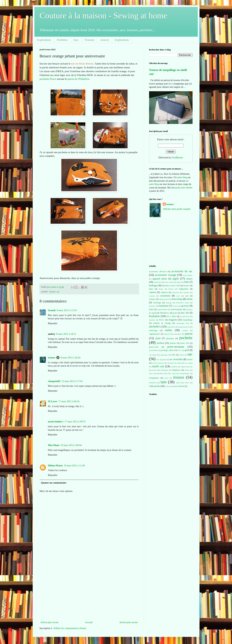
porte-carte (154, 347)
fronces (175, 306)
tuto (164, 382)
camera (153, 292)
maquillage (188, 320)
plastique (170, 338)
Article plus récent (49, 622)
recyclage (153, 355)
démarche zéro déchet (182, 188)
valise (178, 383)
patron (189, 334)
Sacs (76, 40)
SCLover (53, 401)
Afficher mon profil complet (177, 209)
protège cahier (168, 350)
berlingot (154, 285)
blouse (171, 289)
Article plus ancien (129, 622)
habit (151, 309)
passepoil (177, 334)
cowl (178, 296)
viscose (168, 386)
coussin (152, 296)
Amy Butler (188, 275)
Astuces (105, 40)
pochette (186, 338)
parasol (167, 334)
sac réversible (176, 359)
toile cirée (171, 373)
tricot (166, 378)
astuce (190, 279)
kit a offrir (171, 316)
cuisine (152, 299)
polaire (173, 343)
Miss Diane (54, 445)
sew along (188, 363)
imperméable (162, 309)
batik (179, 282)
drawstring (177, 299)
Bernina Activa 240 (171, 286)
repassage (164, 355)
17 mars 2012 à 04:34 (69, 401)
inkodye (189, 309)
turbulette (153, 383)
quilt (187, 350)
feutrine (152, 306)
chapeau (164, 292)
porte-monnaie (176, 347)
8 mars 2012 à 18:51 (66, 334)
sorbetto (174, 367)
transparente (184, 373)
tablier (183, 367)
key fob (185, 313)
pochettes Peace (48, 79)
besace (53, 292)
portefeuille (154, 350)
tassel (154, 370)
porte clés (185, 343)
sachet (190, 359)
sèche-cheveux (158, 363)
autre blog (182, 177)
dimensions (164, 299)
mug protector (184, 327)
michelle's (155, 327)
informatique (177, 309)
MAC (162, 320)
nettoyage (153, 330)
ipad (154, 313)
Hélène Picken (55, 466)
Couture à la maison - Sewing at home (103, 16)
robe (173, 355)
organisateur (154, 334)
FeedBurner (177, 158)
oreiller (185, 330)
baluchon (157, 282)
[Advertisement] (89, 594)
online (169, 330)
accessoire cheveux (158, 272)
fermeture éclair (183, 303)
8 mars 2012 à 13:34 (67, 310)
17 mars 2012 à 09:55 (75, 422)
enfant (190, 299)
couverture (165, 296)
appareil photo (160, 279)
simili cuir (158, 366)
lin (181, 316)
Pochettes (62, 40)
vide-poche (154, 386)
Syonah (52, 310)
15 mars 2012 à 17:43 (72, 381)
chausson (176, 292)
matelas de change (162, 323)
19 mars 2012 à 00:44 (71, 445)
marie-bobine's (56, 422)
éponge (169, 303)
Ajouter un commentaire (54, 483)
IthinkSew (165, 313)
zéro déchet (179, 386)
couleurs (186, 292)
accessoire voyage (166, 275)
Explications (44, 40)
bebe (186, 282)
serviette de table (174, 363)
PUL (179, 350)
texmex (52, 358)
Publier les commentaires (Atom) (70, 628)
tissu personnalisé (156, 373)
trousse (179, 377)
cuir (187, 296)
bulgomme (184, 289)
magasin (173, 320)
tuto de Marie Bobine (82, 64)
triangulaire (154, 378)
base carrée (169, 282)
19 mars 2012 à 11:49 (74, 466)
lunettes (152, 320)
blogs (161, 289)
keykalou (154, 316)
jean (175, 313)
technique (164, 370)
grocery (185, 306)
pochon (160, 343)
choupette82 (54, 381)
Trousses (89, 40)
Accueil (89, 622)
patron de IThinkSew (78, 79)
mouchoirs (171, 327)
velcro (187, 383)
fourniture (163, 306)
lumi (188, 316)
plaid (158, 338)
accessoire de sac (182, 271)
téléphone (176, 370)
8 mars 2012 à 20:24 (70, 358)
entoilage (157, 303)
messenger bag (183, 323)
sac (58, 292)
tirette (187, 370)
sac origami (161, 359)
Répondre (53, 323)
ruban (182, 355)
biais (151, 289)
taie (191, 367)
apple (176, 279)
